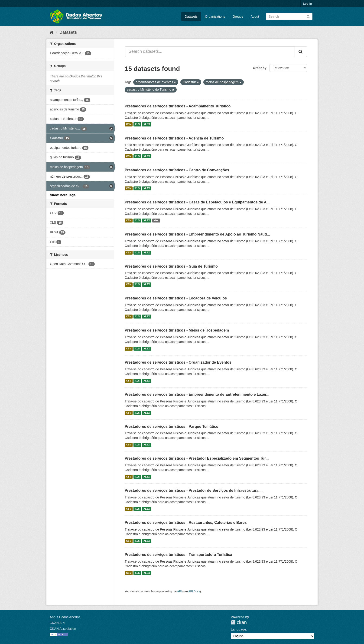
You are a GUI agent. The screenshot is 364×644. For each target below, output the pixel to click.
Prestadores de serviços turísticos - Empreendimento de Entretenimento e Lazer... (197, 394)
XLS (137, 124)
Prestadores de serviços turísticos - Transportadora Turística (178, 555)
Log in (307, 4)
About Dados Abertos (65, 617)
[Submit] (308, 16)
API (179, 591)
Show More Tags (63, 195)
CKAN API (57, 623)
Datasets (191, 17)
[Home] (52, 32)
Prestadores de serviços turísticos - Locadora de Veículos (176, 298)
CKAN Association (63, 629)
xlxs (156, 220)
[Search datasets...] (210, 52)
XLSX (147, 124)
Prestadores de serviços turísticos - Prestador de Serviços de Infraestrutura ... (194, 490)
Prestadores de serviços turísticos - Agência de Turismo (174, 138)
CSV (129, 124)
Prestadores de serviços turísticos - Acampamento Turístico (178, 106)
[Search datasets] (289, 17)
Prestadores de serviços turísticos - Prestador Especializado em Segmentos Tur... (197, 458)
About (255, 17)
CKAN (239, 622)
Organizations (215, 17)
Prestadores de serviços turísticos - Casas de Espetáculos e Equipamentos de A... (197, 202)
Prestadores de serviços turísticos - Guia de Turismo (171, 266)
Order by (260, 68)
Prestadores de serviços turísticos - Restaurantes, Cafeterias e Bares (186, 523)
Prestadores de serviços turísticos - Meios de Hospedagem (177, 330)
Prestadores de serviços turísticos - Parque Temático (171, 427)
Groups (238, 17)
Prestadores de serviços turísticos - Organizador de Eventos (178, 362)
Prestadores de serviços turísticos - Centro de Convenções (177, 170)
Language (238, 629)
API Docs (194, 591)
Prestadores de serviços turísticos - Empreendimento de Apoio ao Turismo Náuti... (197, 234)
